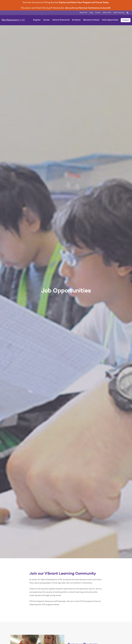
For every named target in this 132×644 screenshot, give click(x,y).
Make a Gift (107, 13)
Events (98, 13)
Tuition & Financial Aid (61, 20)
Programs (37, 20)
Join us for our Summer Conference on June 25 (88, 8)
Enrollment (76, 20)
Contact (126, 20)
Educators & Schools (91, 20)
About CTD (83, 13)
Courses (46, 20)
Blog (91, 13)
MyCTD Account (119, 13)
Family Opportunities (110, 20)
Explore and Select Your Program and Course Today (84, 2)
